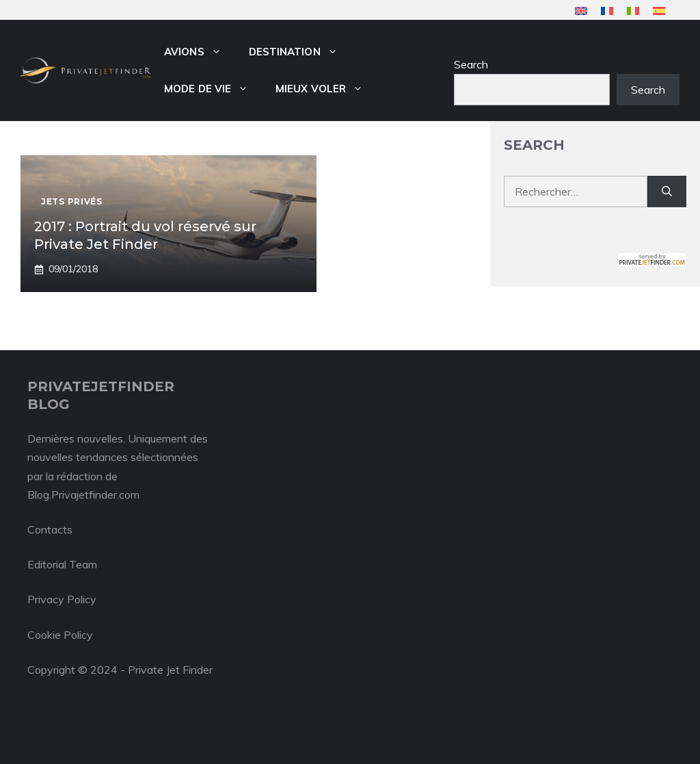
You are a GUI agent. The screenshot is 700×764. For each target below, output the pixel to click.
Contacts (50, 529)
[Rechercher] (667, 192)
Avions (200, 52)
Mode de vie (213, 89)
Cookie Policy (60, 635)
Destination (300, 52)
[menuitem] (581, 11)
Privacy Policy (62, 599)
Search (471, 64)
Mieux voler (326, 89)
